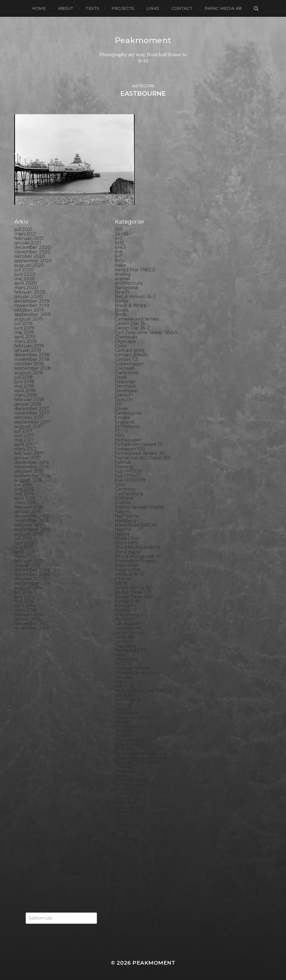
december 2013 (32, 614)
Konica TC (126, 601)
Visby (121, 878)
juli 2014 (23, 583)
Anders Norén (153, 961)
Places (122, 726)
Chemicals (126, 327)
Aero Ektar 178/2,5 (135, 260)
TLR (119, 856)
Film (120, 426)
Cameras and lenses (137, 309)
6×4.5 (120, 238)
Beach (122, 283)
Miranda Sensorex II (137, 663)
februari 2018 (29, 390)
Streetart (125, 838)
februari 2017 (29, 444)
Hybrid (122, 524)
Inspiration (126, 556)
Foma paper (128, 430)
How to (123, 520)
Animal (122, 269)
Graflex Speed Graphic (140, 498)
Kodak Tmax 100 (133, 583)
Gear (120, 475)
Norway (123, 695)
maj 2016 (24, 484)
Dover (122, 399)
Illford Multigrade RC (138, 547)
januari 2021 (28, 233)
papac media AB (223, 8)
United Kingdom (133, 874)
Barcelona (126, 278)
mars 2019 (25, 332)
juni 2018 (24, 372)
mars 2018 (26, 386)
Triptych (124, 869)
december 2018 (32, 345)
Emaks (122, 408)
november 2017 (32, 404)
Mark (121, 645)
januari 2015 (28, 556)
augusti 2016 (28, 471)
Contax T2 (126, 350)
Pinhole (123, 721)
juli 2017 (23, 421)
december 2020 (32, 238)
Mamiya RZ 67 (130, 641)
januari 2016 (28, 502)
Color (121, 336)
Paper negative (132, 708)
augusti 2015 (28, 524)
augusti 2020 (29, 256)
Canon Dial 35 (130, 314)
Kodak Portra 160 (134, 578)
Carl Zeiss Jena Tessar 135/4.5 (146, 323)
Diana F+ (124, 386)
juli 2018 (23, 368)
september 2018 (33, 359)
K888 (121, 574)
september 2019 (32, 305)
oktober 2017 (29, 408)
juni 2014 (24, 587)
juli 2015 (23, 529)
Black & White (131, 296)
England (124, 412)
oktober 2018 (29, 354)
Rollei (121, 766)
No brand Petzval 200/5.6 (143, 681)
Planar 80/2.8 (130, 730)
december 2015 (32, 507)
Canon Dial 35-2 (132, 318)
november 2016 (32, 457)
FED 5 (121, 421)
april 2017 (25, 435)
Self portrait (128, 798)
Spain (121, 820)
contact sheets (131, 345)
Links (153, 8)
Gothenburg (129, 484)
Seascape (125, 793)
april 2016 (25, 489)
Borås (121, 305)
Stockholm (127, 829)
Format (123, 453)
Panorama (126, 704)
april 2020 (26, 274)
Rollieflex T (127, 784)
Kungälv (124, 610)
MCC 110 (124, 654)
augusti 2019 (28, 309)
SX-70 (121, 847)
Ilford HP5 (126, 533)
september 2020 (33, 251)
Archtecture (129, 274)
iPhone (123, 569)
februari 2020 (30, 283)
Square (123, 825)
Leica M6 (124, 627)
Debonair (125, 372)
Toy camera (128, 860)
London (123, 632)
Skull (121, 811)
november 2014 (32, 565)
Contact (182, 8)
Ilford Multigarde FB (138, 538)
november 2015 (32, 511)
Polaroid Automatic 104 (141, 744)
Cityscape (125, 332)
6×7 (119, 247)
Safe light (125, 789)
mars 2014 (25, 601)
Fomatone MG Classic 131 (142, 448)
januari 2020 (28, 287)
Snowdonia (127, 816)
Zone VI (123, 901)
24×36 (121, 224)
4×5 (119, 229)
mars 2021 (25, 224)
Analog (123, 265)
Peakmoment (143, 40)
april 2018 (25, 381)
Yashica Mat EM (132, 896)
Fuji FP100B (128, 462)
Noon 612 (125, 686)
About (66, 8)
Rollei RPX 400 (132, 771)
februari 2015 (29, 551)
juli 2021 (23, 220)
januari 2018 (28, 395)
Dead (121, 368)
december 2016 (32, 453)
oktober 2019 (29, 300)
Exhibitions (127, 417)
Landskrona (128, 618)
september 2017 (32, 412)
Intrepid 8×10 (130, 565)
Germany (125, 480)
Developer (127, 381)
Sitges (121, 807)
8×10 (120, 251)
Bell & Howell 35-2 (135, 287)
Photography (130, 717)
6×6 (119, 242)
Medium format (132, 659)
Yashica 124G (129, 892)
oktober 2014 (29, 569)
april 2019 (25, 327)
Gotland (124, 489)
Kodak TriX (127, 592)
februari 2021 (29, 229)
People (123, 713)
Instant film (128, 560)
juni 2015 (24, 533)
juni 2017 (24, 426)
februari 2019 (29, 336)
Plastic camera (131, 735)
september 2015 (32, 520)
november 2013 (32, 618)
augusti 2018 (29, 363)
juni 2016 (24, 480)
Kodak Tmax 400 (134, 587)
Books (122, 300)
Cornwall (125, 359)
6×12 (120, 233)
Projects (123, 8)
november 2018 (32, 350)
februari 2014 (29, 605)
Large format (129, 623)
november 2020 (32, 242)
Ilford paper (128, 542)
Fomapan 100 (130, 439)
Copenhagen (129, 354)
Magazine (126, 636)
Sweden (124, 842)
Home (39, 8)
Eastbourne (128, 404)
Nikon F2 (125, 677)
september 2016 (32, 466)
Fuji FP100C (128, 466)
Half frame (127, 507)
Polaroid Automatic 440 (141, 748)
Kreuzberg (127, 605)
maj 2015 (24, 538)
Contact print (130, 341)
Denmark (125, 377)
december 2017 (32, 399)
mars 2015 (25, 547)
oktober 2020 (30, 247)
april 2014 (25, 596)
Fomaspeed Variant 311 (140, 444)
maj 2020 (25, 269)
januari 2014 (28, 610)
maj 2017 (24, 430)
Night (121, 672)
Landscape (127, 614)
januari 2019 (28, 341)
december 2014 (32, 560)
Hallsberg (126, 511)
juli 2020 (24, 260)
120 (119, 220)
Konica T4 (126, 596)
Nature (123, 668)
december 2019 (32, 292)
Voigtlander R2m (134, 883)
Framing (124, 457)
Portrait (123, 757)
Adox (121, 256)
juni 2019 (24, 318)
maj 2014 (24, 592)
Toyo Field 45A (131, 865)
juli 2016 (23, 475)
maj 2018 (24, 377)
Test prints (127, 851)
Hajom (122, 502)
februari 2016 (29, 498)
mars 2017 (25, 439)
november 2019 (32, 296)
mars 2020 (26, 278)
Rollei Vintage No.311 (138, 775)
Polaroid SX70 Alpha (138, 753)
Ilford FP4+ (127, 529)
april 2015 (25, 542)
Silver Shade (129, 802)
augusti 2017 (28, 417)
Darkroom (126, 363)
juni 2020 (25, 265)
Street (122, 833)
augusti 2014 (28, 578)
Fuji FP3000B (130, 471)
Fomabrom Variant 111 (139, 435)
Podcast (124, 739)
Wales (121, 887)
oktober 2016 (29, 462)
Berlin (121, 292)
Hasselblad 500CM (135, 515)
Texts (92, 8)
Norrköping (128, 690)
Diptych (123, 390)
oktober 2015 (29, 515)
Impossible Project (135, 551)
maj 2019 (24, 323)
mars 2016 (25, 493)
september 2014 (32, 574)
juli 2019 (23, 314)
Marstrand (126, 650)
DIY (119, 395)
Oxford (123, 699)
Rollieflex (125, 780)
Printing (124, 762)
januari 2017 (28, 448)
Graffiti (122, 493)
